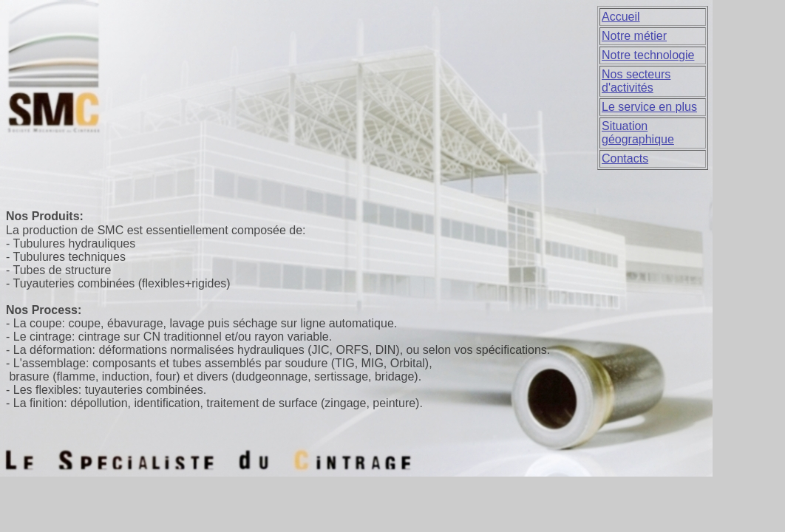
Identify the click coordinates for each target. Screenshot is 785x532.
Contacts (625, 158)
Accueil (621, 17)
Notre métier (634, 36)
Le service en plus (649, 107)
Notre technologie (648, 55)
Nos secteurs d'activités (636, 81)
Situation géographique (638, 133)
